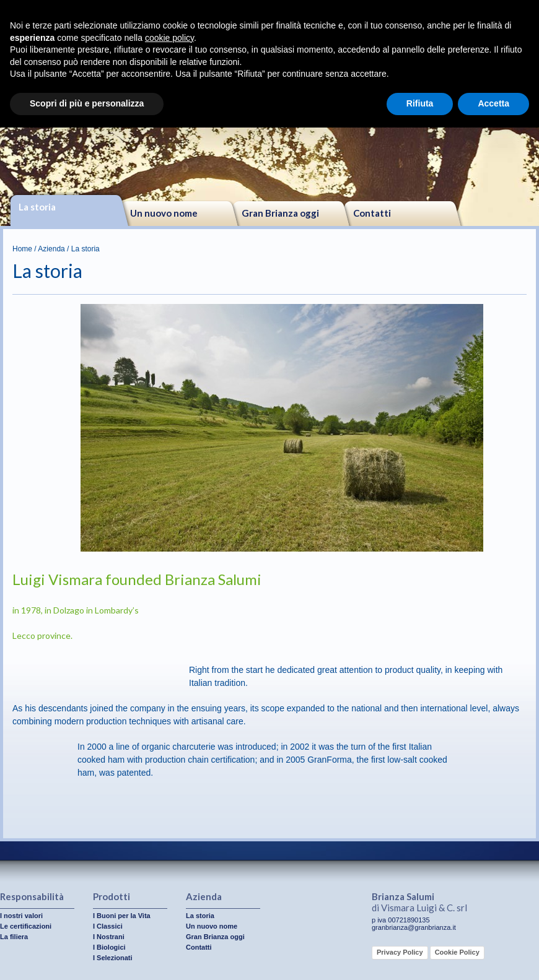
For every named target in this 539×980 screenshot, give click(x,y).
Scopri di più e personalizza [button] (87, 103)
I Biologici (109, 947)
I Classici (108, 926)
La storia (37, 207)
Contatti (372, 213)
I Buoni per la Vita (122, 916)
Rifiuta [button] (420, 103)
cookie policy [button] (169, 38)
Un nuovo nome (164, 213)
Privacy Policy (400, 952)
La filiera (14, 937)
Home (22, 249)
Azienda (51, 249)
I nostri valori (21, 916)
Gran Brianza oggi (280, 213)
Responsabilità (32, 896)
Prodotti (112, 896)
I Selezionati (113, 958)
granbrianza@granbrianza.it (414, 927)
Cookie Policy (457, 952)
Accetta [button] (493, 103)
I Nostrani (109, 937)
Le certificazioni (26, 926)
